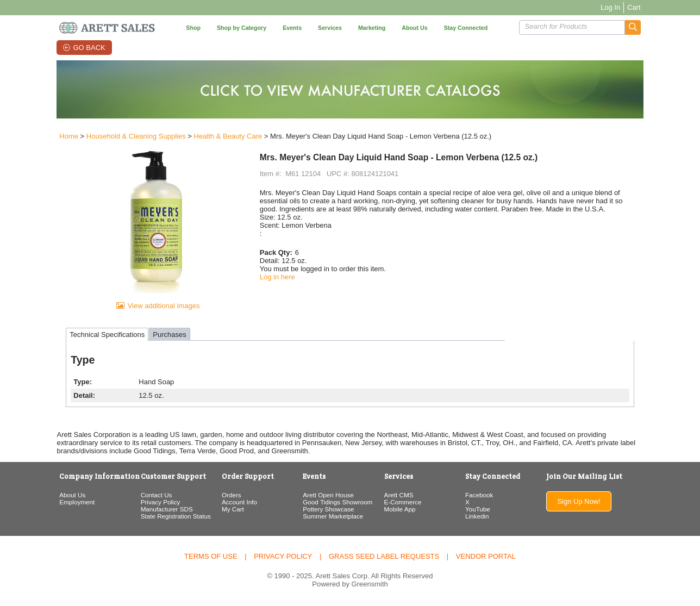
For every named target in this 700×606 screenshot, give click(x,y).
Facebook (480, 496)
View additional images (162, 307)
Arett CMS (399, 496)
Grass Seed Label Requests (384, 558)
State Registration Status (174, 518)
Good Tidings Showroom (337, 504)
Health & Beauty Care (225, 137)
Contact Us (154, 496)
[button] (636, 27)
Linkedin (478, 518)
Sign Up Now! (581, 503)
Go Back (89, 48)
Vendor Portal (486, 558)
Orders (230, 496)
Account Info (238, 504)
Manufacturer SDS (165, 511)
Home (66, 137)
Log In (613, 7)
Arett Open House (328, 496)
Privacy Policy (158, 504)
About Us (70, 496)
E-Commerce (403, 504)
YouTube (479, 511)
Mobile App (400, 511)
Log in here (276, 277)
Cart (637, 7)
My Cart (232, 511)
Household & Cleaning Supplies (133, 137)
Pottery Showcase (328, 511)
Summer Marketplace (332, 518)
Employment (74, 504)
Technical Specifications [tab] (104, 336)
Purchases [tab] (167, 336)
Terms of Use (211, 558)
